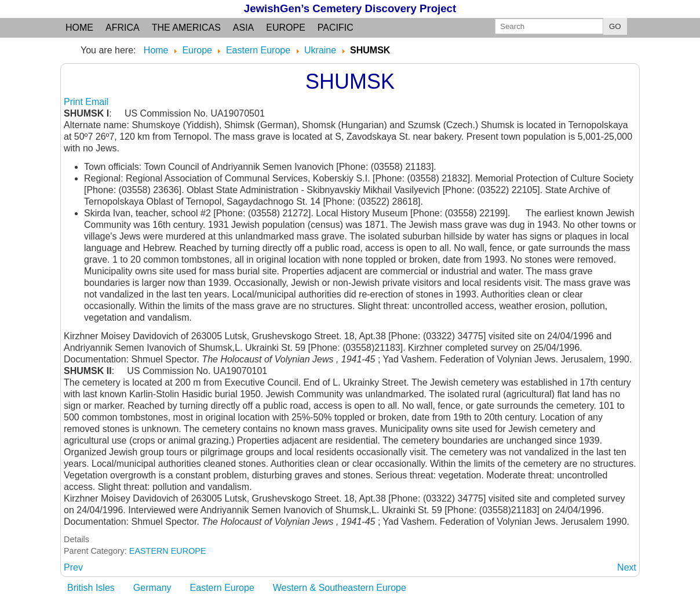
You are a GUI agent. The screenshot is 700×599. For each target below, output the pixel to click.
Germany (152, 588)
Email (97, 102)
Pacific (336, 28)
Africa (123, 28)
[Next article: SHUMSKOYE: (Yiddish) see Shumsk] (627, 567)
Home (79, 28)
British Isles (91, 588)
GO (615, 26)
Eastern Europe (222, 588)
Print (74, 102)
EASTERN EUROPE (168, 551)
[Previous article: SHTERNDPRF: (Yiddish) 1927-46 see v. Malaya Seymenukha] (73, 567)
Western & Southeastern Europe (340, 588)
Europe (286, 28)
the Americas (186, 28)
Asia (243, 28)
